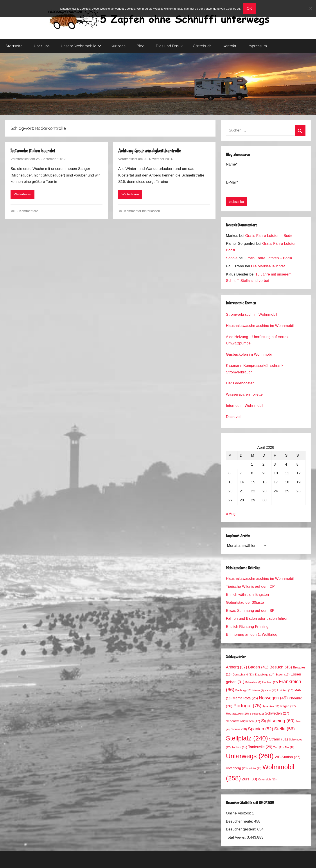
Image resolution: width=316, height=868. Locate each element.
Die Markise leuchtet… (270, 266)
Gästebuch (202, 46)
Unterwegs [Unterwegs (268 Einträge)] (250, 756)
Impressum (257, 46)
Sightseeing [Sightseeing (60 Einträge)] (278, 721)
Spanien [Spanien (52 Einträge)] (261, 729)
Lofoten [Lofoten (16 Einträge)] (285, 690)
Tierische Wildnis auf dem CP (250, 586)
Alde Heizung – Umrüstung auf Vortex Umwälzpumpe (257, 340)
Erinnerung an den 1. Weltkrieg (252, 635)
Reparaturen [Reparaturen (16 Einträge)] (237, 714)
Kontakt (230, 46)
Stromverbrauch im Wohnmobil (252, 314)
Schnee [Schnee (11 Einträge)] (257, 714)
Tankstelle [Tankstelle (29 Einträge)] (260, 747)
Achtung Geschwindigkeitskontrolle (150, 151)
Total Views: (236, 837)
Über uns (42, 46)
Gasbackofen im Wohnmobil (249, 354)
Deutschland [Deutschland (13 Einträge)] (243, 675)
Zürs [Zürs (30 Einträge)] (249, 779)
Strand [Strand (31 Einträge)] (279, 739)
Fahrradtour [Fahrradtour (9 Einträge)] (253, 682)
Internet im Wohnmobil (245, 406)
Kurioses (118, 46)
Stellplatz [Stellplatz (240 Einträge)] (247, 738)
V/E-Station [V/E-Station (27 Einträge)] (287, 757)
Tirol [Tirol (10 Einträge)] (289, 747)
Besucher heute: (240, 821)
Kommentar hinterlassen (142, 211)
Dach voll (234, 417)
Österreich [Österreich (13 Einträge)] (267, 780)
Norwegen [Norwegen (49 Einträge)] (273, 698)
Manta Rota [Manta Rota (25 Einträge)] (245, 698)
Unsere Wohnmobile (81, 46)
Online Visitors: (239, 813)
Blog (141, 46)
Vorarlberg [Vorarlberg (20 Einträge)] (237, 768)
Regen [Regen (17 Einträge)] (288, 706)
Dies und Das (170, 46)
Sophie (232, 258)
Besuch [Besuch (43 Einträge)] (281, 667)
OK (249, 8)
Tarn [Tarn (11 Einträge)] (278, 747)
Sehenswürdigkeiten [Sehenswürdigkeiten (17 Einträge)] (243, 721)
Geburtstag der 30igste (245, 602)
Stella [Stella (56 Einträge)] (284, 729)
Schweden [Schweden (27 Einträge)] (277, 713)
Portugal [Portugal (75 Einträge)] (247, 706)
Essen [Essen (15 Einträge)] (282, 674)
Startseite (14, 46)
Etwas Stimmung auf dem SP (250, 611)
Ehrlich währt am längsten (248, 595)
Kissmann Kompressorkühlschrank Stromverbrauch (255, 369)
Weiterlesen (22, 194)
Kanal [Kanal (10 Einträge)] (271, 690)
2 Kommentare (27, 211)
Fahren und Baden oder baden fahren (257, 619)
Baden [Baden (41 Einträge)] (258, 667)
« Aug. (231, 514)
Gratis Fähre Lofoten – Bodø (269, 236)
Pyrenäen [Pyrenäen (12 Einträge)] (271, 706)
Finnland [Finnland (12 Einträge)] (270, 682)
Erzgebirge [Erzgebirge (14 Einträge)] (265, 674)
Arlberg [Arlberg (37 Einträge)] (237, 667)
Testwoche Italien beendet (33, 151)
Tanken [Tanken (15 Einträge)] (239, 747)
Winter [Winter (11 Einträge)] (255, 768)
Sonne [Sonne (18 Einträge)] (239, 729)
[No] (311, 8)
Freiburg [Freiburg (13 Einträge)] (243, 690)
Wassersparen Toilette (244, 394)
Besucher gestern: (242, 829)
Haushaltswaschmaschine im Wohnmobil (260, 326)
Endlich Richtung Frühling (247, 627)
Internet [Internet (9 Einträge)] (258, 690)
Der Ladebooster (240, 383)
